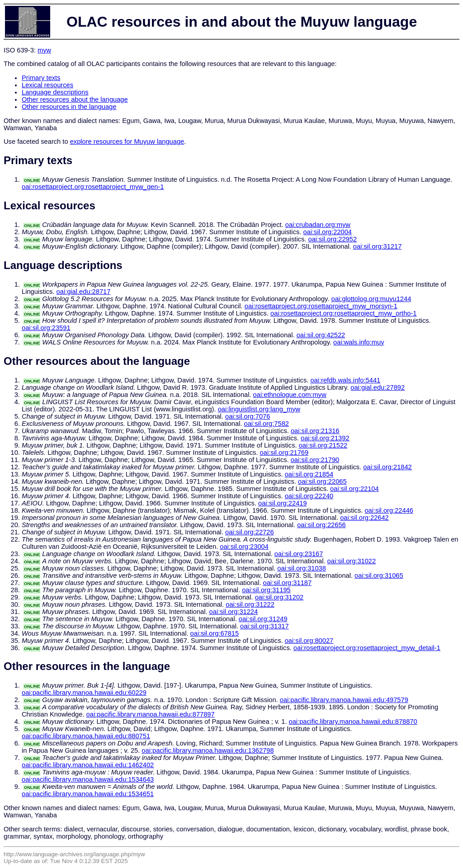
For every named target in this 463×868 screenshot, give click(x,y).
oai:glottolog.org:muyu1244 (371, 299)
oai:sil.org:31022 (352, 561)
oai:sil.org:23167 (299, 554)
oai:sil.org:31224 (234, 612)
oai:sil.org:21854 (309, 474)
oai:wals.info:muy (359, 342)
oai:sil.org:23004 (244, 547)
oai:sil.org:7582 (267, 424)
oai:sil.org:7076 (248, 416)
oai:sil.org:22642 (364, 518)
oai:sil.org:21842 (387, 467)
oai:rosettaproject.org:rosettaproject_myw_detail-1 (367, 648)
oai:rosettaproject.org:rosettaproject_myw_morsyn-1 (321, 306)
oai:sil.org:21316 (315, 431)
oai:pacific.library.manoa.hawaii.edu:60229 (84, 693)
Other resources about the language (75, 99)
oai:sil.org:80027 (309, 641)
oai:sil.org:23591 (46, 328)
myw (44, 50)
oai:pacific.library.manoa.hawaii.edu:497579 (344, 700)
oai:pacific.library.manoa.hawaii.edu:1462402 (88, 765)
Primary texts (41, 78)
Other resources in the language (69, 107)
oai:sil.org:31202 (279, 597)
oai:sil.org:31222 (250, 604)
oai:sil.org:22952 (332, 239)
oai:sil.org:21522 (323, 445)
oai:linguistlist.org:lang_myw (259, 409)
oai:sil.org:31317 (265, 626)
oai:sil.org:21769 (284, 453)
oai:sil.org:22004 (327, 232)
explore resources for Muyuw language (127, 142)
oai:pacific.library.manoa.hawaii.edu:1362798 (208, 750)
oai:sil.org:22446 (389, 510)
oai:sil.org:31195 (266, 590)
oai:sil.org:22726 (250, 532)
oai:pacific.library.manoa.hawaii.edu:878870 (353, 722)
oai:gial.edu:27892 (378, 387)
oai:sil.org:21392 (325, 438)
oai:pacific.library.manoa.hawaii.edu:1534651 (88, 794)
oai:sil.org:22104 (354, 489)
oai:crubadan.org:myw (318, 225)
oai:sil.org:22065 (322, 481)
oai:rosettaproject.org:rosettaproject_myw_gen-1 (93, 187)
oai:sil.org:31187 (288, 583)
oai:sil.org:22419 (283, 503)
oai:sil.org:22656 (321, 525)
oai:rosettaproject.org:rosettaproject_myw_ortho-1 (343, 313)
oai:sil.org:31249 (263, 619)
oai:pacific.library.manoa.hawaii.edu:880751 (86, 736)
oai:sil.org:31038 (302, 568)
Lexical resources (47, 85)
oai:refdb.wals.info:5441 (345, 380)
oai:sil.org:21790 (315, 460)
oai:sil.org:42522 (321, 335)
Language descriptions (55, 92)
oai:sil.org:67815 (215, 633)
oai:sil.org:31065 (379, 576)
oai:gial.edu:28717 (84, 292)
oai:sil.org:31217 (378, 246)
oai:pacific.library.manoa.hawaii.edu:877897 (151, 714)
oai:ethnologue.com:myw (290, 395)
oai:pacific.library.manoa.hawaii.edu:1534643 (88, 779)
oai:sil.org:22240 (309, 496)
